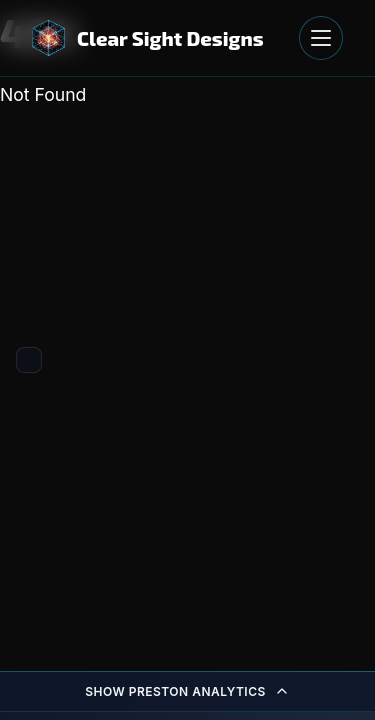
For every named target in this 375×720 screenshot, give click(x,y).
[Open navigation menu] (321, 38)
